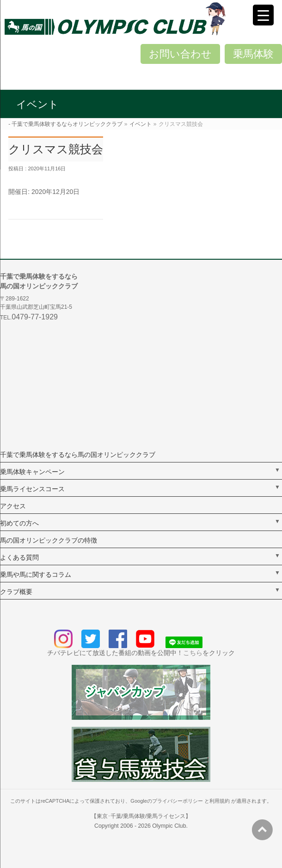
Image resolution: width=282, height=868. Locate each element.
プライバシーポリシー (178, 801)
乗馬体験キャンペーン (32, 472)
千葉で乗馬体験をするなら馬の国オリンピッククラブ (78, 455)
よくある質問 (19, 557)
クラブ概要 (16, 592)
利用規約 (220, 801)
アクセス (13, 506)
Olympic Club (169, 826)
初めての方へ (19, 523)
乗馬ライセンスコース (32, 489)
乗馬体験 (253, 54)
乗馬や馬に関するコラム (36, 575)
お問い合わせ (180, 54)
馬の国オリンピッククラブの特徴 (49, 540)
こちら (193, 653)
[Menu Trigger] (263, 15)
